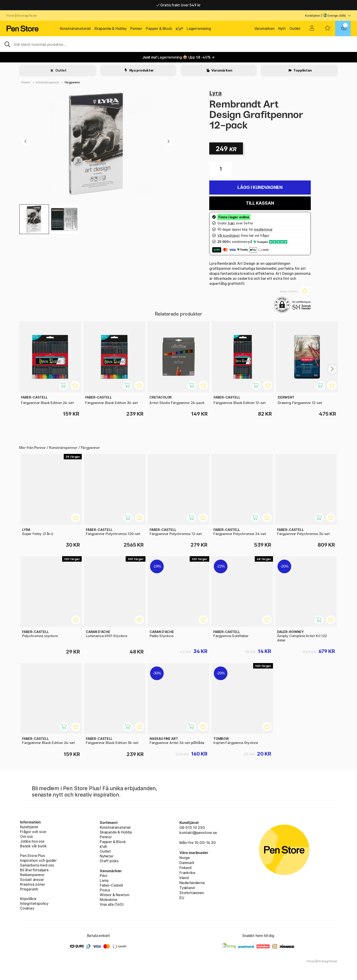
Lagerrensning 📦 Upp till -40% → (178, 57)
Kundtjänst (313, 15)
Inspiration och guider (38, 860)
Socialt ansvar (32, 880)
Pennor (136, 28)
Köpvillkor (28, 899)
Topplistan (302, 70)
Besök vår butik (33, 846)
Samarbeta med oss (37, 865)
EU (182, 898)
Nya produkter (141, 70)
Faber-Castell (111, 885)
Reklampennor (32, 875)
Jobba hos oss (32, 841)
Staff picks (109, 861)
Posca (105, 890)
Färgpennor (72, 82)
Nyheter (107, 856)
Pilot (104, 876)
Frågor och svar (33, 832)
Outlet (295, 28)
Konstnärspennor (48, 82)
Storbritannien (192, 893)
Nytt (282, 28)
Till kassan (260, 203)
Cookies (27, 908)
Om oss (26, 836)
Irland (184, 878)
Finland (185, 868)
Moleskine (108, 900)
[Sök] (178, 44)
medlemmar (263, 229)
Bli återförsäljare (34, 870)
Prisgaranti (29, 889)
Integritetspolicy (34, 903)
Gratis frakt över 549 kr (178, 5)
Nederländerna (192, 883)
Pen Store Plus (32, 856)
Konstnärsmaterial (75, 28)
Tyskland (187, 888)
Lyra (215, 93)
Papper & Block (159, 28)
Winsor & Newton (114, 895)
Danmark (187, 863)
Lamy (104, 880)
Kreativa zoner (33, 884)
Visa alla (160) (112, 904)
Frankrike (187, 873)
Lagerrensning (199, 28)
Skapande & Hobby (110, 28)
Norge (185, 858)
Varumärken (264, 28)
